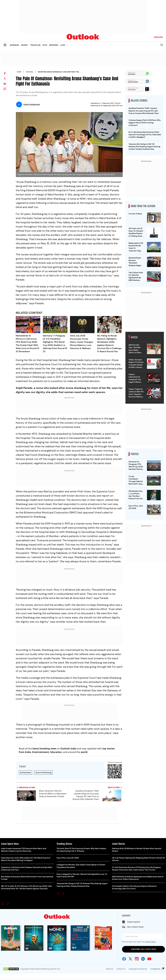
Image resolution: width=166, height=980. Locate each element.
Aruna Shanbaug (43, 772)
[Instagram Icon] (137, 959)
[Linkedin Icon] (143, 959)
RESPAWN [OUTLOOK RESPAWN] (54, 45)
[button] (3, 903)
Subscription (134, 922)
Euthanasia (25, 772)
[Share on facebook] (5, 73)
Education (56, 752)
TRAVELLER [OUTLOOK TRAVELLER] (35, 45)
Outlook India (68, 748)
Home (19, 72)
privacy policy (150, 942)
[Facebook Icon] (124, 959)
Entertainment (41, 752)
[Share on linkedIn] (5, 84)
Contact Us (121, 969)
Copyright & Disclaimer (138, 969)
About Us (110, 969)
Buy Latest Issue (135, 927)
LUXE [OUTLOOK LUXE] (63, 45)
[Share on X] (5, 78)
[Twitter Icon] (130, 959)
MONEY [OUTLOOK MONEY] (25, 45)
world (84, 752)
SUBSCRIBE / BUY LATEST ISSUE (144, 949)
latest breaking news (44, 748)
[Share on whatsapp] (5, 89)
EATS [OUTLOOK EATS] (45, 45)
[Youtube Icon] (149, 959)
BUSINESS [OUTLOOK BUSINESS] (15, 45)
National (30, 72)
